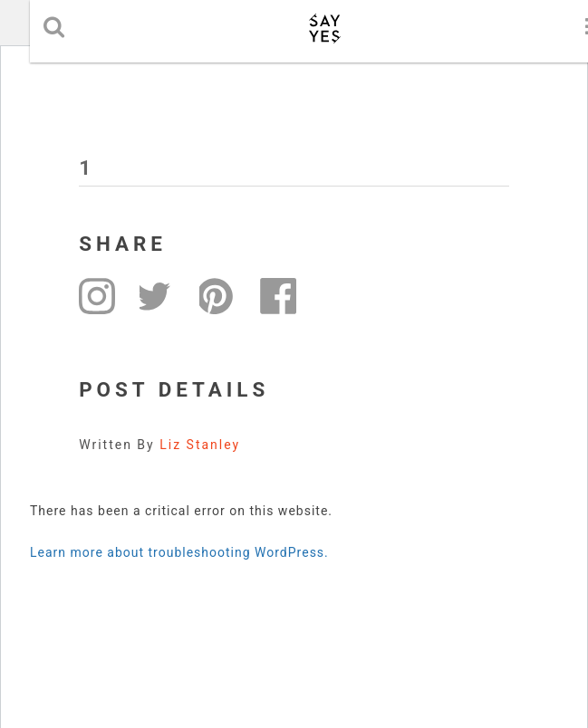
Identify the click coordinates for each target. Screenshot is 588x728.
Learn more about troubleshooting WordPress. (179, 552)
